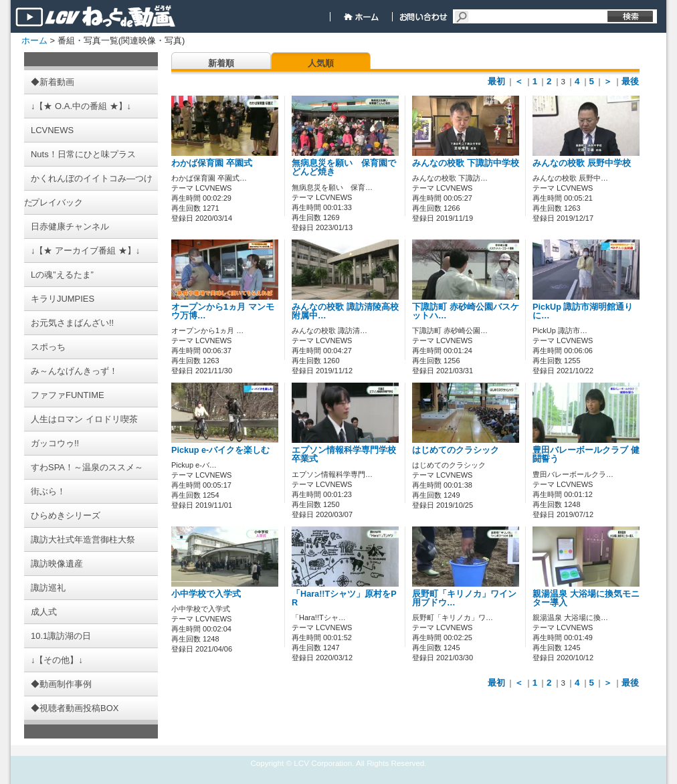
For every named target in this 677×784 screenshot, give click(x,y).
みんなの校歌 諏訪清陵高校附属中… (345, 311)
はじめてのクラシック (456, 450)
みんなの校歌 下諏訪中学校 (466, 163)
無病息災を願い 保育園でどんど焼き (344, 168)
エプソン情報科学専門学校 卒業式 (344, 455)
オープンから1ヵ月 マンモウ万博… (223, 311)
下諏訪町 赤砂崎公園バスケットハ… (466, 311)
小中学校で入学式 (206, 594)
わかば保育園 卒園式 (212, 163)
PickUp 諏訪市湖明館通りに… (583, 311)
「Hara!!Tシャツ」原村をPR (344, 598)
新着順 (221, 63)
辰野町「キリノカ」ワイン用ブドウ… (464, 598)
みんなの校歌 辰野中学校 (582, 163)
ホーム (34, 40)
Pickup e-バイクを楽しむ (220, 450)
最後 (630, 81)
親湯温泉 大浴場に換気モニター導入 (586, 598)
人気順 (321, 63)
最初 (496, 81)
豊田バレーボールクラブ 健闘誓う (586, 455)
